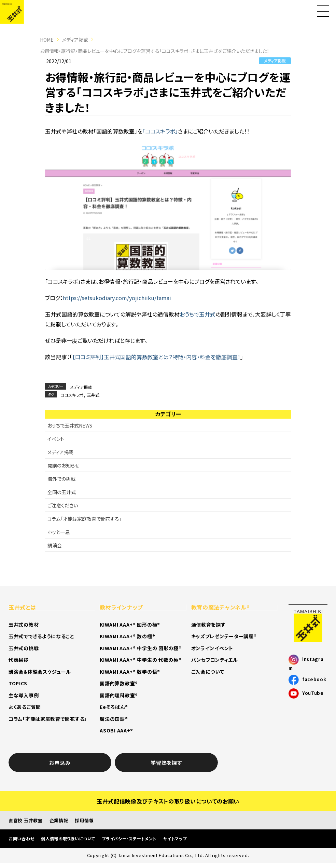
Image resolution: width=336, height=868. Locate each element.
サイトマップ (175, 838)
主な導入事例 (24, 695)
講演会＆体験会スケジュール (40, 672)
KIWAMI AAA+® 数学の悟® (130, 672)
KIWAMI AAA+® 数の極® (127, 636)
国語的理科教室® (119, 695)
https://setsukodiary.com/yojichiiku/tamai (117, 298)
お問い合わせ (21, 838)
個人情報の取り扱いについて (68, 838)
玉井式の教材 (24, 625)
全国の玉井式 (62, 492)
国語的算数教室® (119, 683)
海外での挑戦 (61, 479)
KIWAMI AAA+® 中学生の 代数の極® (141, 660)
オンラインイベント (212, 648)
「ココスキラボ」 (160, 131)
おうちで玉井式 (198, 314)
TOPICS (18, 683)
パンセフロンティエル (215, 660)
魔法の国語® (114, 719)
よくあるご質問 (25, 707)
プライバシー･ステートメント (129, 838)
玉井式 (93, 395)
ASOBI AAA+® (116, 730)
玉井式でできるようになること (41, 636)
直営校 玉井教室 (26, 820)
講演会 (55, 545)
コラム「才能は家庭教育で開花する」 (85, 519)
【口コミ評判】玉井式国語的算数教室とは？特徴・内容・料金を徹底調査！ (156, 357)
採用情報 (84, 820)
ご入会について (208, 672)
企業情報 (59, 820)
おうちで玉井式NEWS (70, 425)
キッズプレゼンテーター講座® (224, 636)
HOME (47, 40)
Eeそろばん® (114, 707)
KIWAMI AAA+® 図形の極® (130, 625)
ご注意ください (63, 505)
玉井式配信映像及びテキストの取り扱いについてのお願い (168, 801)
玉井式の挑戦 (24, 648)
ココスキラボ (72, 395)
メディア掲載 (75, 40)
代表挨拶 (19, 660)
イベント (56, 439)
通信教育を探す (208, 625)
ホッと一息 (59, 532)
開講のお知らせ (63, 465)
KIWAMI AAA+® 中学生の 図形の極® (141, 648)
